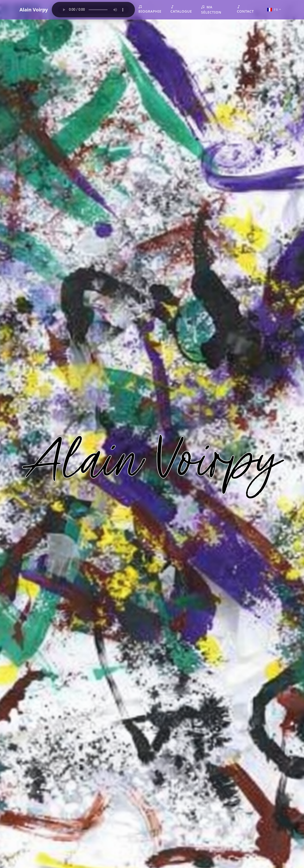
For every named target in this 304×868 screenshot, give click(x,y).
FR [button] (273, 10)
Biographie (150, 9)
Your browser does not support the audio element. (93, 10)
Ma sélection (211, 10)
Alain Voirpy (34, 10)
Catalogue (181, 9)
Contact (245, 9)
